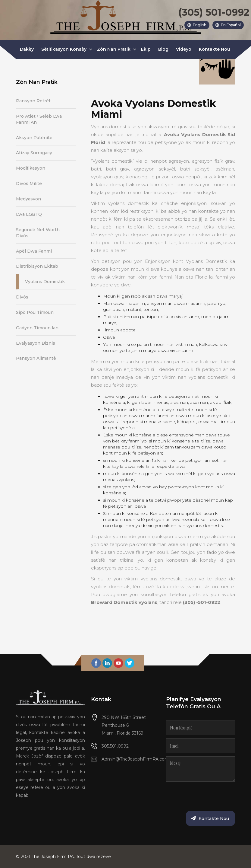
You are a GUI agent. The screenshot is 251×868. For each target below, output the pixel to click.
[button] (65, 49)
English (200, 25)
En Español (231, 25)
